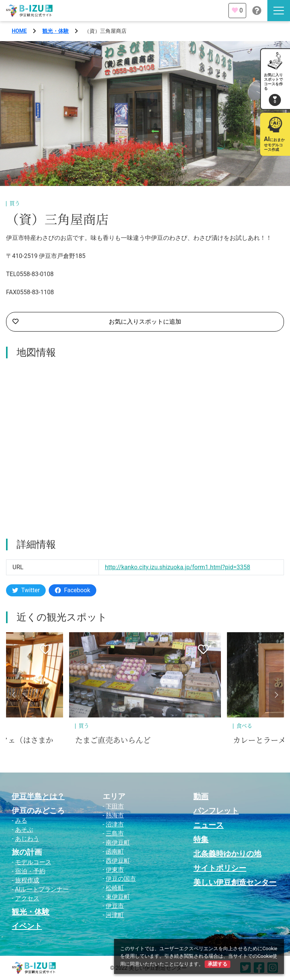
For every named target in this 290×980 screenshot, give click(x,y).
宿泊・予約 (30, 871)
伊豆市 (115, 906)
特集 (201, 839)
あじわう (27, 839)
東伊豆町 (118, 897)
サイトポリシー (220, 868)
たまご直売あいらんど (113, 740)
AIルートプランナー (42, 889)
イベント (27, 926)
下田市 (115, 806)
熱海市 (115, 815)
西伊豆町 (118, 861)
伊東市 (115, 870)
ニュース (208, 825)
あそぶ (24, 830)
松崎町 (115, 888)
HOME (19, 31)
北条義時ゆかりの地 (227, 854)
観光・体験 (56, 31)
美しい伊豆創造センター (235, 882)
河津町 (115, 915)
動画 (201, 796)
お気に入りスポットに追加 (97, 322)
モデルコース (33, 862)
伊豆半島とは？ (38, 796)
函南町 (115, 852)
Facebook (72, 590)
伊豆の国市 (121, 879)
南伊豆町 (118, 843)
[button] (14, 695)
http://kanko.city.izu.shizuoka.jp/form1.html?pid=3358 (178, 567)
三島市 (115, 833)
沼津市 (115, 824)
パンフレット (216, 811)
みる (21, 821)
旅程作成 (27, 880)
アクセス (27, 898)
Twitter (26, 590)
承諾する (217, 964)
